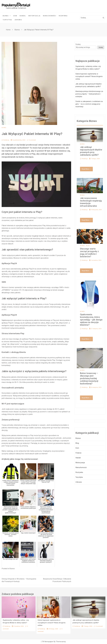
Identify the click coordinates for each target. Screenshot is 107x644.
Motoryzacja (34, 16)
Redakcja (5, 140)
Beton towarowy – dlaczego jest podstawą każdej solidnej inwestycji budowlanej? (89, 378)
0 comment (31, 140)
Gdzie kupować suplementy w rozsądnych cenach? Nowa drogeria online (89, 76)
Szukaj (78, 44)
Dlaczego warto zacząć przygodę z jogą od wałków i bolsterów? (89, 253)
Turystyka (7, 20)
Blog (88, 246)
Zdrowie (18, 20)
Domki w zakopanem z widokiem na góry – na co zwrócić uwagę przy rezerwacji (89, 104)
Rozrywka (63, 16)
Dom (15, 16)
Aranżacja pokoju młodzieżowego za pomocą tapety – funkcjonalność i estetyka (89, 94)
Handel (23, 16)
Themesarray (61, 642)
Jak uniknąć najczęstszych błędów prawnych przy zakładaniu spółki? (91, 151)
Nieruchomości (50, 16)
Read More (86, 169)
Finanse (78, 453)
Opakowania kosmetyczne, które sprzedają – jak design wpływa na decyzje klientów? (91, 320)
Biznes (7, 16)
